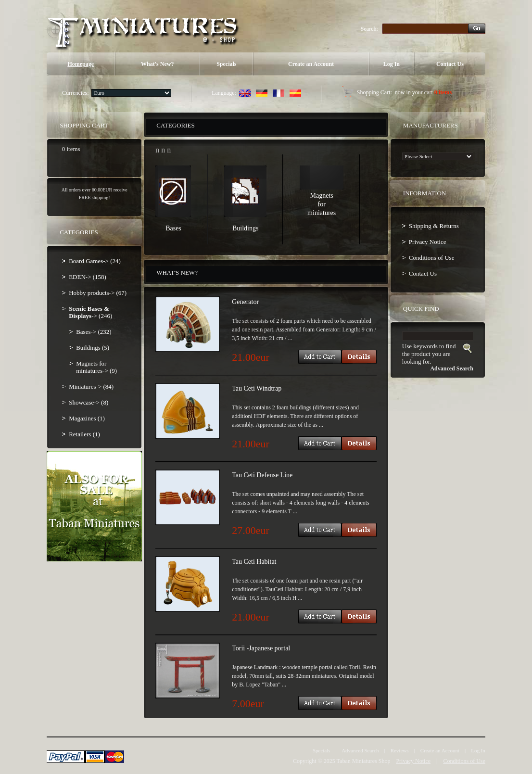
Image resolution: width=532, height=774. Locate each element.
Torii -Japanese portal (261, 648)
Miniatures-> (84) (91, 387)
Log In (392, 64)
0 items (443, 92)
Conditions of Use (432, 258)
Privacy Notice (428, 242)
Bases (173, 228)
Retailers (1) (84, 434)
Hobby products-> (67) (98, 293)
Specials (226, 64)
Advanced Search (360, 750)
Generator (245, 302)
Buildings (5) (93, 348)
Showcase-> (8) (89, 402)
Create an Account (311, 64)
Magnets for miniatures (322, 204)
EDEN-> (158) (88, 277)
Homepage (81, 64)
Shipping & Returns (434, 226)
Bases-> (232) (94, 332)
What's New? (157, 64)
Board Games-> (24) (95, 261)
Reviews (400, 750)
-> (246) (90, 312)
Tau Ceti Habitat (254, 562)
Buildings (245, 228)
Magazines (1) (87, 418)
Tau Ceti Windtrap (257, 388)
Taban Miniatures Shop (364, 761)
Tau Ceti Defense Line (262, 475)
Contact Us (450, 64)
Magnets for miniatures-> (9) (96, 367)
